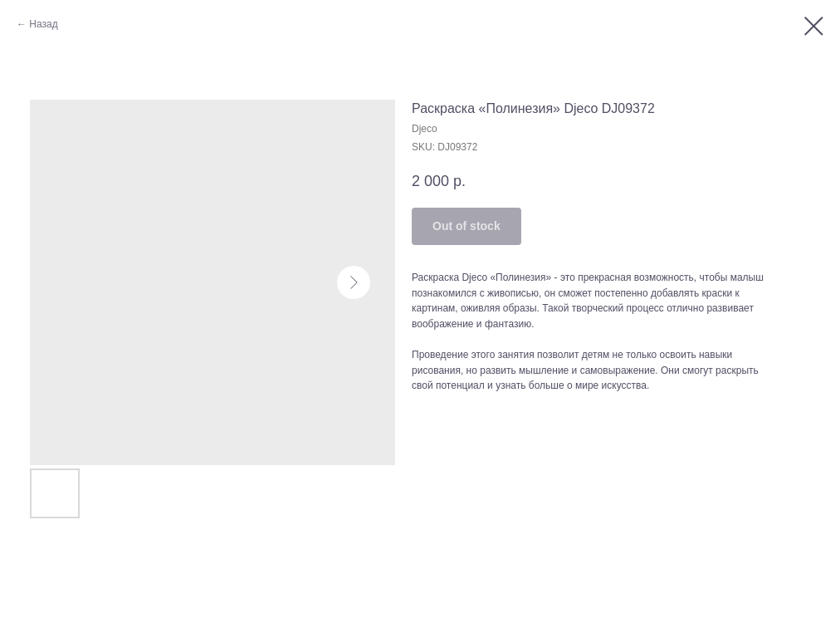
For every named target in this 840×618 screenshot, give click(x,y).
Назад (43, 24)
